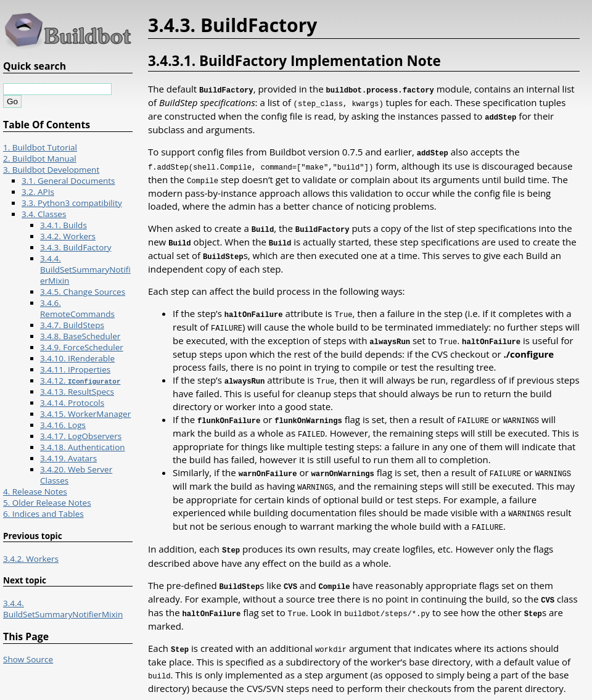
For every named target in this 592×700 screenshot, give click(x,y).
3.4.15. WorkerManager (85, 414)
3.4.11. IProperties (75, 369)
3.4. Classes (44, 214)
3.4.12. (80, 381)
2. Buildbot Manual (40, 159)
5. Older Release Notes (47, 503)
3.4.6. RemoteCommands (77, 308)
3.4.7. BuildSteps (72, 325)
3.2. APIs (38, 192)
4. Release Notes (35, 492)
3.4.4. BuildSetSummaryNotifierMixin (85, 270)
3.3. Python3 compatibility (72, 203)
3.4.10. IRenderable (77, 358)
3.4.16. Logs (63, 425)
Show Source (28, 659)
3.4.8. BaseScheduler (80, 336)
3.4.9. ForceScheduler (82, 347)
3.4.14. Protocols (72, 403)
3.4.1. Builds (64, 225)
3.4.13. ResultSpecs (77, 392)
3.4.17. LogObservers (81, 436)
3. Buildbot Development (51, 170)
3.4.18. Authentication (83, 447)
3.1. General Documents (68, 181)
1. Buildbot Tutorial (40, 147)
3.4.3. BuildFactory (76, 247)
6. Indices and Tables (43, 514)
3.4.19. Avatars (68, 458)
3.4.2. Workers (68, 236)
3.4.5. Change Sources (83, 292)
